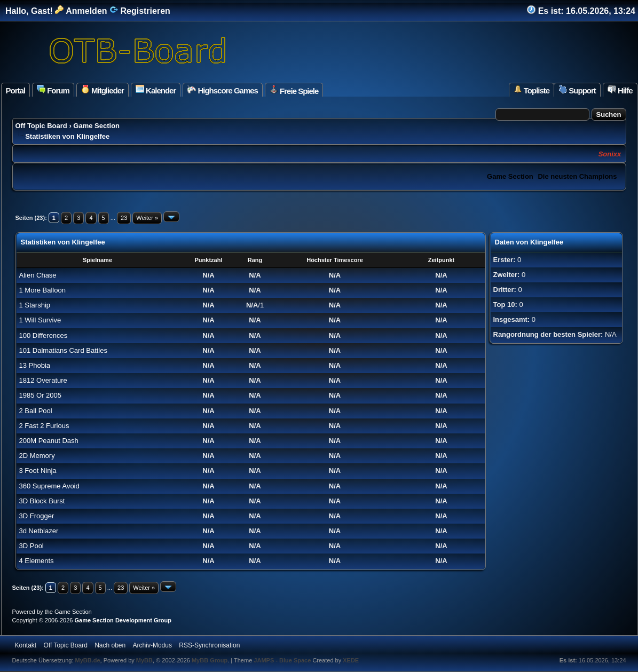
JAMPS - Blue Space (283, 660)
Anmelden (81, 11)
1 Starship (35, 305)
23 (124, 218)
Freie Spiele (294, 90)
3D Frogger (37, 516)
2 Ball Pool (36, 411)
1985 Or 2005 (41, 395)
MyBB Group (210, 660)
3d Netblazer (39, 531)
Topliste (532, 90)
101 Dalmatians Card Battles (63, 350)
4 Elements (37, 561)
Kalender (156, 90)
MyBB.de (88, 660)
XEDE (351, 660)
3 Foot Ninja (38, 471)
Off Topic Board (41, 126)
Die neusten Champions (577, 176)
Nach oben (110, 645)
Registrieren (140, 11)
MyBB (144, 660)
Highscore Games (223, 90)
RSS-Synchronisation (209, 645)
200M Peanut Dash (49, 441)
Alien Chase (38, 275)
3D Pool (31, 546)
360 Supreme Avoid (49, 486)
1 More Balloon (42, 290)
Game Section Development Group (123, 620)
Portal (16, 90)
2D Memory (37, 456)
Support (577, 90)
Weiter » (147, 218)
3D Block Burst (42, 501)
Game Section (96, 126)
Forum (53, 90)
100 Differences (44, 335)
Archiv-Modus (152, 645)
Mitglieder (103, 90)
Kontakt (26, 645)
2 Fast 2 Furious (44, 426)
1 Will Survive (40, 320)
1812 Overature (43, 380)
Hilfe (620, 90)
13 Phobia (35, 365)
